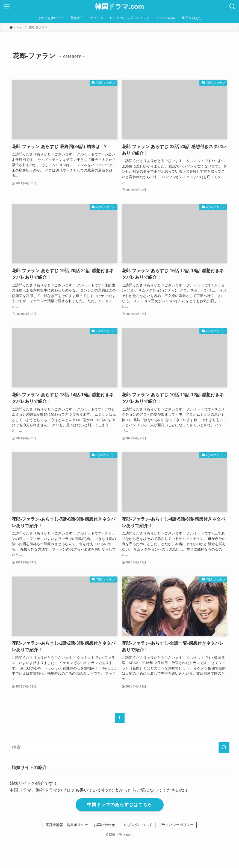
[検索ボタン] (232, 7)
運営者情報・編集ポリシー (67, 825)
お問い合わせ (104, 825)
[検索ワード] (119, 747)
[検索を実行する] (224, 747)
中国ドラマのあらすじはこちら (120, 805)
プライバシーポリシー (176, 825)
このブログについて (136, 825)
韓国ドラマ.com (119, 7)
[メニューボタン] (7, 7)
